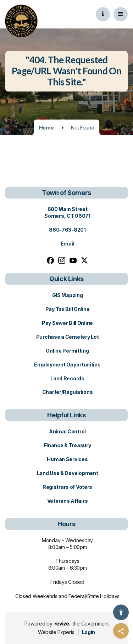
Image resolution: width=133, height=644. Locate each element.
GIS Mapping (68, 295)
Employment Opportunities (67, 365)
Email (68, 244)
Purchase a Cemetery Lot (68, 337)
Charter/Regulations (68, 392)
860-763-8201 (67, 230)
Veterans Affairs (68, 501)
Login (88, 632)
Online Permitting (67, 351)
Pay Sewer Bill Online (67, 323)
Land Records (67, 378)
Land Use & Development (68, 473)
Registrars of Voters (67, 487)
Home (46, 128)
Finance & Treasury (68, 445)
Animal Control (67, 431)
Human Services (67, 459)
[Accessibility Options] (121, 612)
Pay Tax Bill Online (68, 309)
